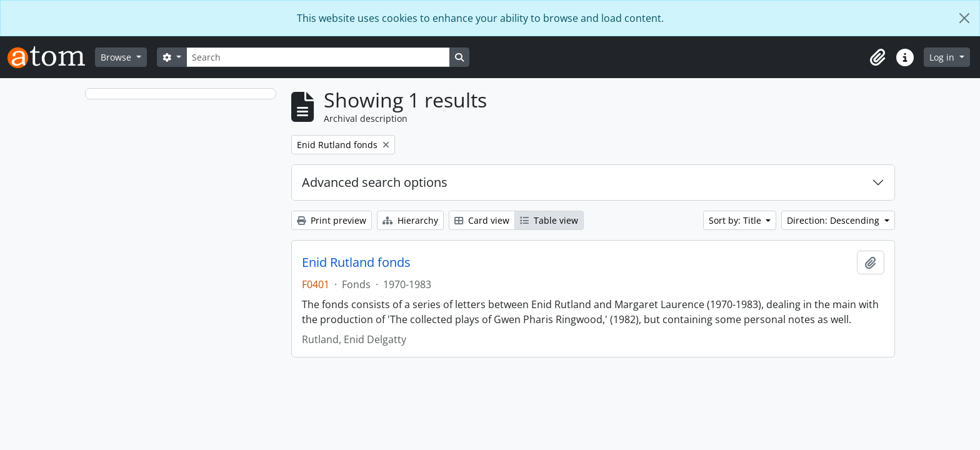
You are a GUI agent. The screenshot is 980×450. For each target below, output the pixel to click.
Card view (482, 220)
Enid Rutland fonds (356, 262)
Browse (117, 57)
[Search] (318, 57)
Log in (943, 57)
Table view (549, 220)
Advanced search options (375, 182)
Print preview (332, 220)
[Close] (964, 18)
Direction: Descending (834, 220)
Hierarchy (410, 220)
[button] (877, 57)
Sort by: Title (736, 220)
